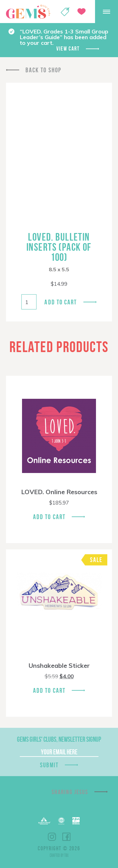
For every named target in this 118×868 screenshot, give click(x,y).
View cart (68, 49)
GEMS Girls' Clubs (28, 12)
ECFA (61, 821)
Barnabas (44, 821)
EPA (76, 821)
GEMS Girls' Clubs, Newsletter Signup (59, 739)
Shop (65, 12)
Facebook (66, 837)
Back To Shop (43, 70)
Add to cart (61, 302)
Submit (49, 765)
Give (81, 12)
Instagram (52, 837)
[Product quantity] (29, 302)
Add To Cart (49, 517)
